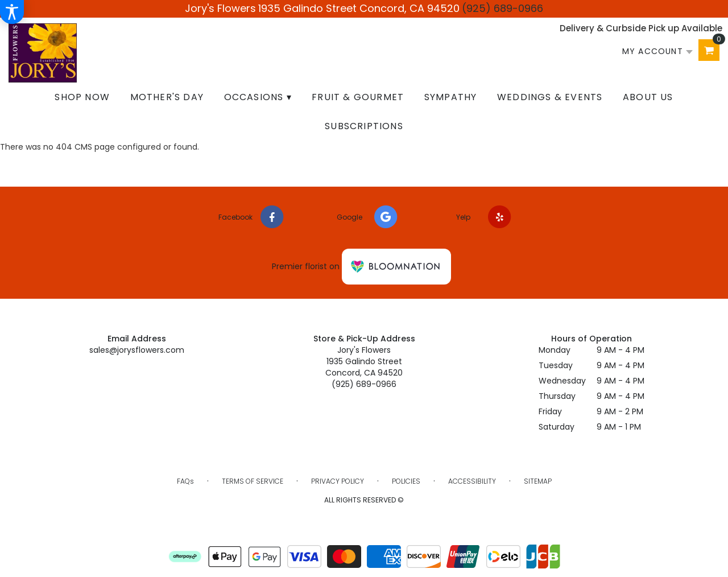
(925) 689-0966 (502, 8)
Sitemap (538, 481)
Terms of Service (253, 481)
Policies (406, 481)
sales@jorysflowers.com (137, 350)
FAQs (185, 481)
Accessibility (472, 481)
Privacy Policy (338, 481)
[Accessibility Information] (12, 12)
